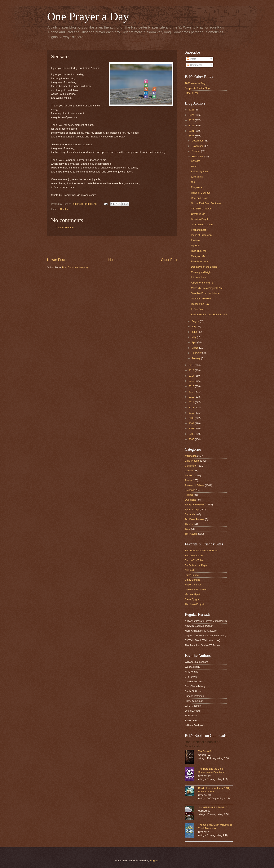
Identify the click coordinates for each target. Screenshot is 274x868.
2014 (192, 392)
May (194, 337)
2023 (192, 120)
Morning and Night (201, 272)
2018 (192, 370)
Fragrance (197, 187)
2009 (192, 418)
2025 (192, 110)
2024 (192, 115)
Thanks (64, 209)
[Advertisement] (112, 247)
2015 (192, 386)
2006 (192, 434)
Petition (189, 475)
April (194, 342)
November (198, 146)
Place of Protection (201, 235)
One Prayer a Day (88, 16)
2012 (192, 402)
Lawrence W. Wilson (196, 590)
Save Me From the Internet (206, 293)
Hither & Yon (192, 93)
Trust (188, 529)
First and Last (198, 230)
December (198, 141)
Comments (194, 65)
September (198, 157)
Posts (192, 59)
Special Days (192, 510)
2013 (192, 397)
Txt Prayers (191, 534)
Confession (191, 466)
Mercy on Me (198, 256)
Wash (194, 166)
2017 (192, 376)
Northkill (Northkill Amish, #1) (214, 807)
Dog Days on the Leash (204, 267)
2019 (192, 365)
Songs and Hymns (195, 505)
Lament (189, 470)
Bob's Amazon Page (196, 565)
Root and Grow (199, 198)
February (197, 353)
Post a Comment (65, 228)
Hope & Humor (193, 585)
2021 (192, 131)
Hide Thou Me (199, 251)
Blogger (154, 860)
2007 (192, 429)
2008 (192, 423)
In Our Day (197, 309)
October (196, 151)
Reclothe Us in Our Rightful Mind (209, 314)
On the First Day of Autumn (206, 203)
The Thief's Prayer (201, 209)
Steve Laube (192, 575)
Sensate (195, 161)
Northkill (189, 570)
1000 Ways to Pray (195, 83)
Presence (190, 490)
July (194, 327)
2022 (192, 125)
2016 (192, 381)
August (196, 321)
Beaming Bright (199, 219)
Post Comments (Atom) (75, 267)
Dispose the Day (200, 304)
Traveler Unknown (201, 299)
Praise (188, 480)
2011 (192, 407)
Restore (195, 240)
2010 (192, 413)
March (195, 348)
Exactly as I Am (199, 261)
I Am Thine (197, 177)
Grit (193, 182)
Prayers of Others (194, 485)
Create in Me (198, 214)
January (196, 358)
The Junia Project (194, 604)
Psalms (189, 495)
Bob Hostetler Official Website (201, 550)
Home (113, 260)
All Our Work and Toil (202, 283)
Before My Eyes (200, 171)
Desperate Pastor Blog (197, 88)
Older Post (169, 260)
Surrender (190, 514)
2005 (192, 439)
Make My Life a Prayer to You (207, 288)
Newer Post (56, 260)
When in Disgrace (201, 193)
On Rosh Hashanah (202, 224)
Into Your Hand (199, 277)
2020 (192, 136)
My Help (195, 246)
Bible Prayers (192, 461)
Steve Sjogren (193, 599)
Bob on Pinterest (194, 555)
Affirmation (191, 456)
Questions (190, 500)
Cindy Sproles (192, 580)
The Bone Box (206, 751)
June (195, 332)
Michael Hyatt (192, 594)
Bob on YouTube (194, 560)
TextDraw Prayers (195, 519)
